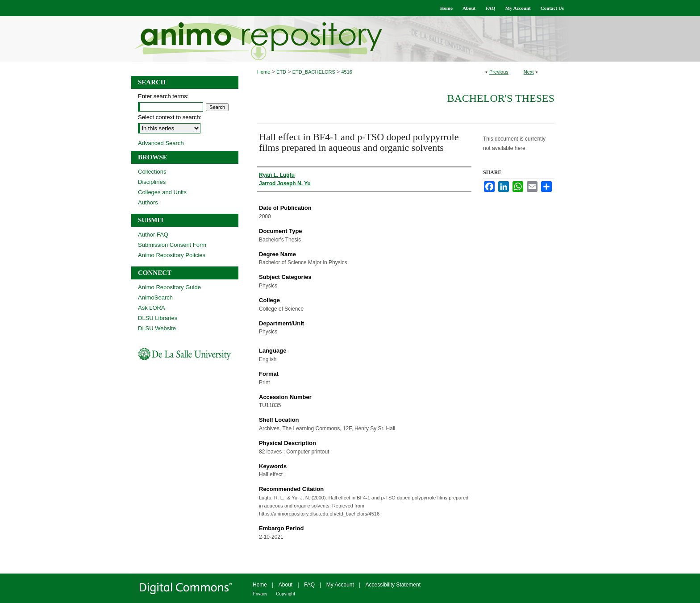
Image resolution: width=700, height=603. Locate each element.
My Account (340, 585)
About (285, 585)
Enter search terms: (163, 96)
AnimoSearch (155, 297)
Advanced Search (161, 143)
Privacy (260, 594)
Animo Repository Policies (172, 255)
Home (264, 72)
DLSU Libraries (158, 318)
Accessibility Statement (393, 585)
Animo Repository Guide (169, 287)
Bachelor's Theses (501, 98)
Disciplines (152, 182)
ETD (281, 72)
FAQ (309, 585)
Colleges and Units (162, 192)
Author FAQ (153, 235)
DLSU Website (157, 328)
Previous (499, 72)
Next (529, 72)
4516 (346, 72)
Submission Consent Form (172, 245)
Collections (152, 172)
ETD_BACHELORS (314, 72)
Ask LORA (152, 308)
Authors (148, 202)
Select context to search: (170, 117)
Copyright (285, 594)
